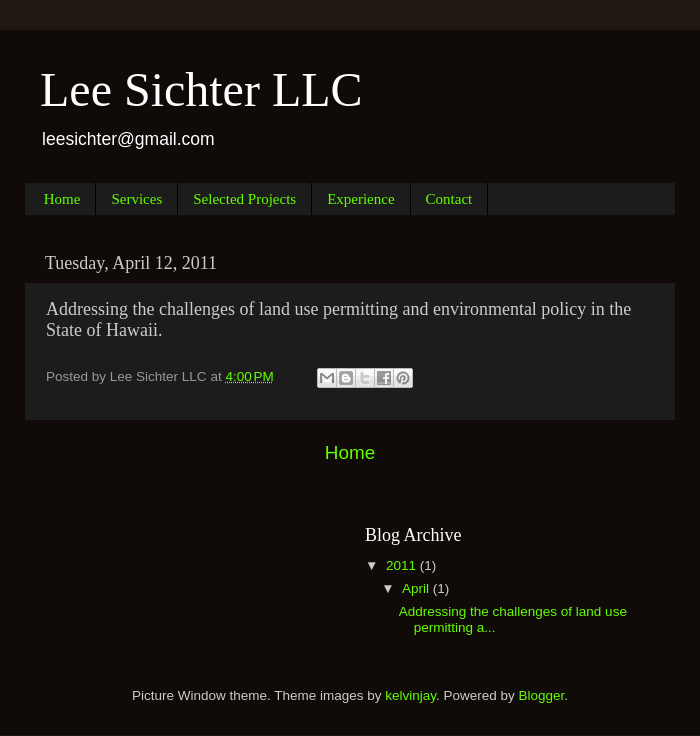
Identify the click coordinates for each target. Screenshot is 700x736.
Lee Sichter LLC (201, 89)
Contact (449, 199)
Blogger (542, 695)
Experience (360, 199)
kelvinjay (410, 695)
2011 (403, 565)
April (417, 588)
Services (136, 199)
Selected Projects (244, 199)
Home (62, 199)
